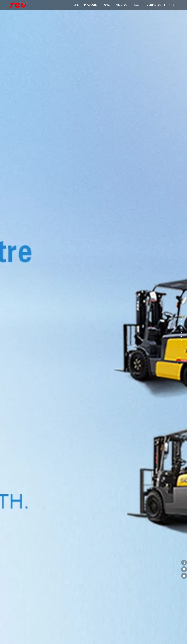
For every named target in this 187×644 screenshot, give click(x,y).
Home (75, 5)
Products (90, 5)
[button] (181, 315)
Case (107, 5)
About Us (121, 5)
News (136, 5)
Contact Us (154, 5)
